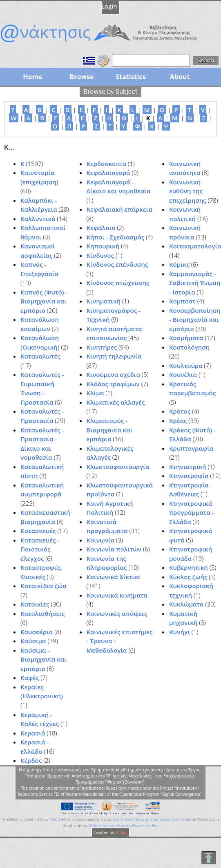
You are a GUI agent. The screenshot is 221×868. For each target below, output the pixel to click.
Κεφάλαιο (101, 228)
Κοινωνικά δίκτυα (113, 577)
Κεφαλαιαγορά (108, 173)
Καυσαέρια (37, 632)
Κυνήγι (180, 632)
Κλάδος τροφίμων (113, 384)
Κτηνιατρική (188, 467)
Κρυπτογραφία (191, 448)
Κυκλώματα (186, 604)
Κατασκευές (38, 531)
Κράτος (180, 411)
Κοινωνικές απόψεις (117, 613)
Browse (81, 77)
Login (109, 6)
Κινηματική (104, 301)
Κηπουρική (103, 246)
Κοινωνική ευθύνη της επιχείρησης (188, 191)
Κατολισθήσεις (42, 613)
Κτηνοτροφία (189, 476)
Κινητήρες (102, 347)
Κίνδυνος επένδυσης (117, 264)
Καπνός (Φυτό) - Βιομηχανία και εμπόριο (44, 301)
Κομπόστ (182, 301)
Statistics (131, 77)
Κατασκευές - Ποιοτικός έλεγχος (40, 549)
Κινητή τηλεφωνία (114, 356)
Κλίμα (95, 393)
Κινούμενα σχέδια (113, 374)
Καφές (30, 678)
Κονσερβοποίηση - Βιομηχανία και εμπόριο (195, 320)
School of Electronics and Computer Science (146, 819)
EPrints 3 (53, 819)
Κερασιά (33, 733)
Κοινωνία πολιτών (114, 549)
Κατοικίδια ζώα (44, 586)
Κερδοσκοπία (106, 164)
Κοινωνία (101, 540)
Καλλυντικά (38, 219)
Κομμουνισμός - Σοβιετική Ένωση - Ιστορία (195, 283)
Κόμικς (179, 264)
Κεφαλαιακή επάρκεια (119, 209)
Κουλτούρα (186, 365)
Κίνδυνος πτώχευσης (118, 283)
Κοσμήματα (186, 338)
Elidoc (121, 833)
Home (32, 77)
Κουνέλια (183, 374)
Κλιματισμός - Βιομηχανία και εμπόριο (110, 430)
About (180, 77)
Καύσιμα (33, 641)
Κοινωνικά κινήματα (117, 595)
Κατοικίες (35, 604)
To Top (209, 858)
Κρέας (178, 421)
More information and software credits (123, 825)
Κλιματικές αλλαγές (116, 402)
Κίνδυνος (100, 255)
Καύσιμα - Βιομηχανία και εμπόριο (44, 659)
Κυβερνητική (189, 567)
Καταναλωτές (40, 356)
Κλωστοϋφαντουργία (118, 467)
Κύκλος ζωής (188, 577)
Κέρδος (31, 760)
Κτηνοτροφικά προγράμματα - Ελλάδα (192, 513)
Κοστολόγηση (189, 347)
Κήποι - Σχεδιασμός (116, 237)
